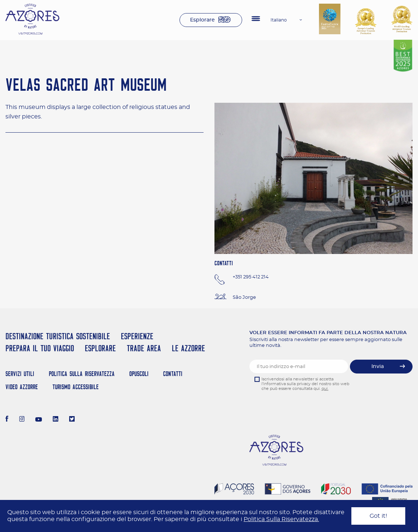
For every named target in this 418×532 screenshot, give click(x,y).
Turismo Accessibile (76, 387)
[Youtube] (39, 420)
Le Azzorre (188, 348)
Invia (378, 367)
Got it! (378, 516)
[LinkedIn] (56, 420)
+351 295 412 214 (251, 277)
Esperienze (137, 336)
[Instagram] (22, 420)
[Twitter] (72, 420)
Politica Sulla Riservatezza (82, 374)
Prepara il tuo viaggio (40, 348)
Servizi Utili (20, 374)
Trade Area (144, 348)
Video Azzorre (22, 387)
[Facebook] (7, 420)
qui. (325, 389)
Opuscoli (139, 374)
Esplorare (202, 20)
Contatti (173, 374)
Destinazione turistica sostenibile (58, 336)
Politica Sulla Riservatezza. (281, 519)
